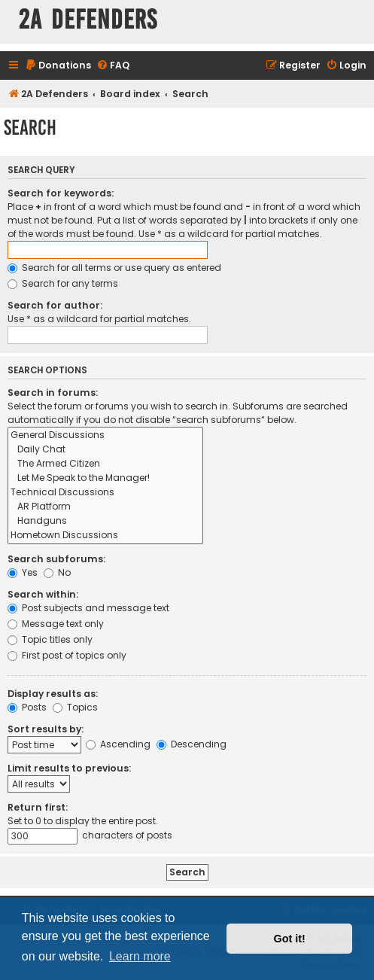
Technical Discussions (105, 493)
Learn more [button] (140, 956)
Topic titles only (50, 639)
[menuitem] (58, 66)
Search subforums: (56, 559)
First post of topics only (67, 655)
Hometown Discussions (105, 536)
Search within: (43, 594)
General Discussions (105, 435)
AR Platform (105, 507)
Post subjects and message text (88, 608)
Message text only (56, 624)
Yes (23, 572)
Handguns (105, 521)
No (57, 572)
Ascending (118, 744)
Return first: (38, 807)
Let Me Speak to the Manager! (105, 478)
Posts (27, 707)
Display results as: (53, 694)
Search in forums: (53, 393)
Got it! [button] (290, 939)
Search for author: (55, 305)
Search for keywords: (61, 193)
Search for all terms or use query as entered (114, 268)
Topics (75, 707)
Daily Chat (105, 450)
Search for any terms (63, 283)
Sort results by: (46, 729)
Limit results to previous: (69, 768)
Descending (192, 744)
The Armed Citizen (105, 464)
